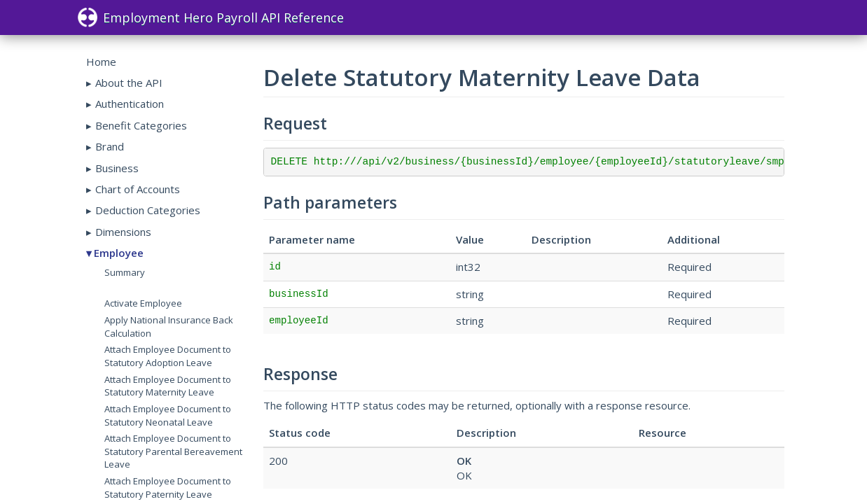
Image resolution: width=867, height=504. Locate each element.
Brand (110, 146)
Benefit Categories (141, 125)
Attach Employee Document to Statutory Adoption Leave (168, 356)
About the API (129, 83)
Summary (125, 272)
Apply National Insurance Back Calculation (169, 327)
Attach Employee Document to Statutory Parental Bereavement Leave (173, 451)
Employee (119, 253)
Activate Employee (143, 303)
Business (117, 168)
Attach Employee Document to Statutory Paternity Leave (168, 488)
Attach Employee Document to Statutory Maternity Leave (168, 386)
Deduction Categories (148, 210)
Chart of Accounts (138, 189)
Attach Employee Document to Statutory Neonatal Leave (168, 415)
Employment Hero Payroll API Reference (211, 17)
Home (101, 62)
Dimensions (123, 232)
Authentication (130, 104)
